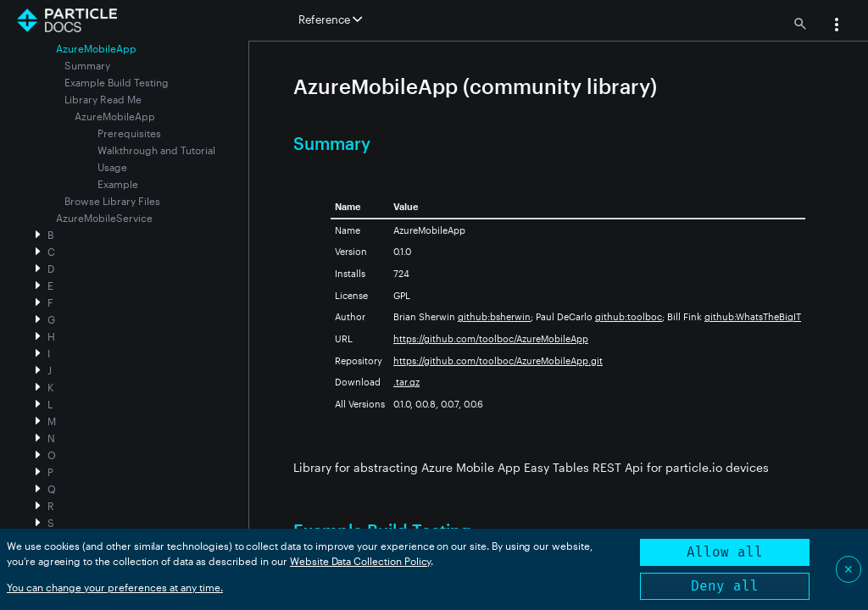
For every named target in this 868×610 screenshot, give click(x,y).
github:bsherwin (494, 316)
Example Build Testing (117, 82)
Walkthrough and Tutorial (156, 150)
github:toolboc (629, 316)
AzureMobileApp (115, 116)
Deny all (725, 586)
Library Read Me (103, 99)
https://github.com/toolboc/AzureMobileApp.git (498, 360)
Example (118, 184)
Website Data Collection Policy (361, 561)
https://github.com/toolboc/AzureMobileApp (491, 338)
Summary (87, 65)
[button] (837, 26)
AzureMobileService (104, 218)
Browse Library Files (112, 201)
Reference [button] (330, 19)
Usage (112, 167)
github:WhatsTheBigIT (753, 316)
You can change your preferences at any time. (115, 587)
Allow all (725, 552)
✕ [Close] (849, 569)
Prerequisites (129, 133)
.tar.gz (406, 382)
